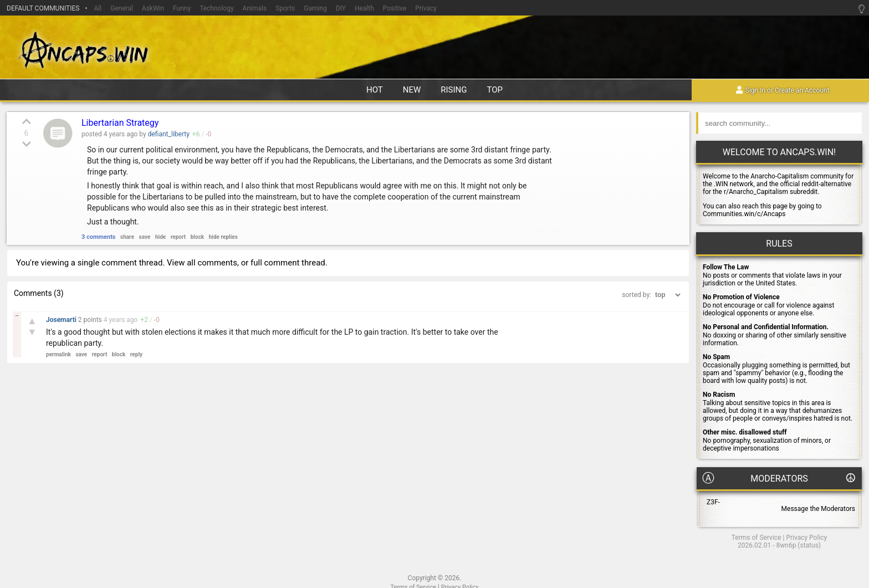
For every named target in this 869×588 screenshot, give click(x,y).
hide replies (223, 237)
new (412, 90)
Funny (182, 8)
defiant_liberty (169, 134)
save (145, 237)
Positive (395, 8)
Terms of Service (756, 538)
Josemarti (62, 320)
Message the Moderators (818, 509)
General (122, 8)
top (495, 90)
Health (364, 8)
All (98, 8)
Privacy (426, 8)
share (127, 237)
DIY (341, 8)
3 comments (99, 237)
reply (136, 354)
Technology (216, 8)
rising (454, 90)
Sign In (755, 91)
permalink (58, 354)
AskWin (153, 8)
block (197, 237)
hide (160, 237)
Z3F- (713, 502)
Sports (285, 8)
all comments (212, 263)
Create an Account (802, 91)
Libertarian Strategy (120, 123)
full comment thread (288, 263)
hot (375, 90)
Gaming (315, 8)
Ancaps (434, 49)
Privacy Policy (806, 538)
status (809, 545)
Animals (255, 8)
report (178, 237)
